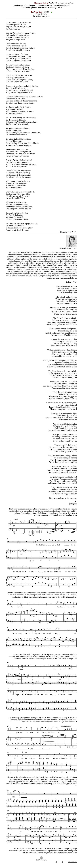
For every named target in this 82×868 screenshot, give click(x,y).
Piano (27, 5)
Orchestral (55, 5)
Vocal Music (18, 5)
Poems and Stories (39, 7)
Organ (33, 5)
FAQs (60, 7)
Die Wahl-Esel (41, 860)
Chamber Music (43, 5)
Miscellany (52, 7)
